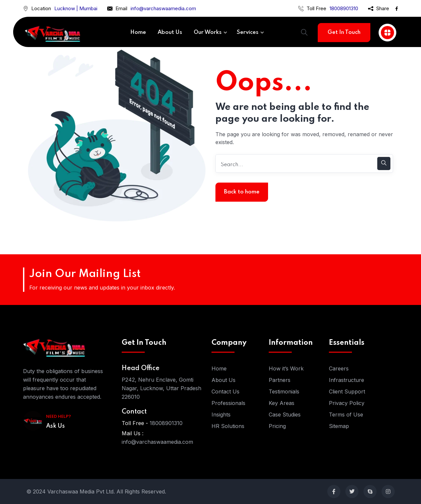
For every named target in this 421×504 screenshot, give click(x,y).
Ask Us (55, 426)
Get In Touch (344, 32)
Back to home (242, 192)
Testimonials (284, 391)
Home (219, 368)
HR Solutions (228, 426)
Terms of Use (346, 415)
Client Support (347, 391)
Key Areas (282, 403)
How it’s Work (286, 368)
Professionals (228, 403)
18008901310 (344, 8)
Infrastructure (347, 380)
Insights (221, 415)
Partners (280, 380)
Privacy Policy (347, 403)
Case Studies (285, 415)
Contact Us (225, 391)
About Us (223, 380)
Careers (339, 368)
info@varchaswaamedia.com (163, 8)
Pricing (277, 426)
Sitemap (339, 426)
